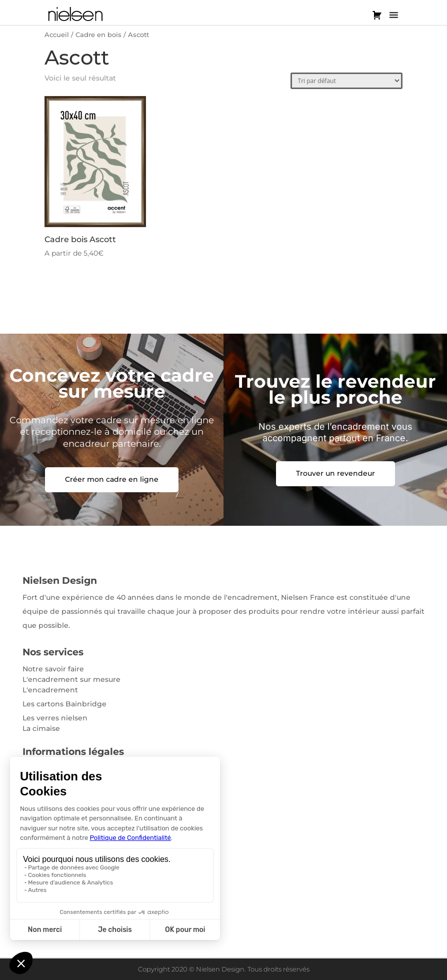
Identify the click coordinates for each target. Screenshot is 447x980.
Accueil (57, 35)
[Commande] (346, 81)
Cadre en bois (98, 35)
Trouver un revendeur (335, 473)
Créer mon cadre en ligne (112, 479)
